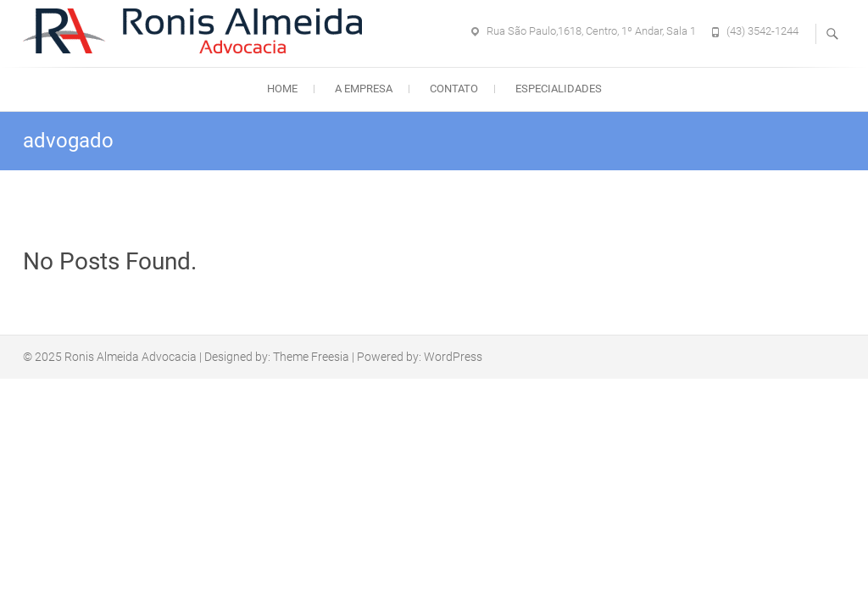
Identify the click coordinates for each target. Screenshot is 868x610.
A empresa (364, 89)
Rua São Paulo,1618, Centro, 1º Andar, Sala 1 (591, 31)
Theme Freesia (311, 357)
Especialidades (559, 89)
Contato (454, 89)
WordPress (453, 357)
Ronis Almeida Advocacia (131, 357)
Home (282, 89)
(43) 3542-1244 (762, 31)
